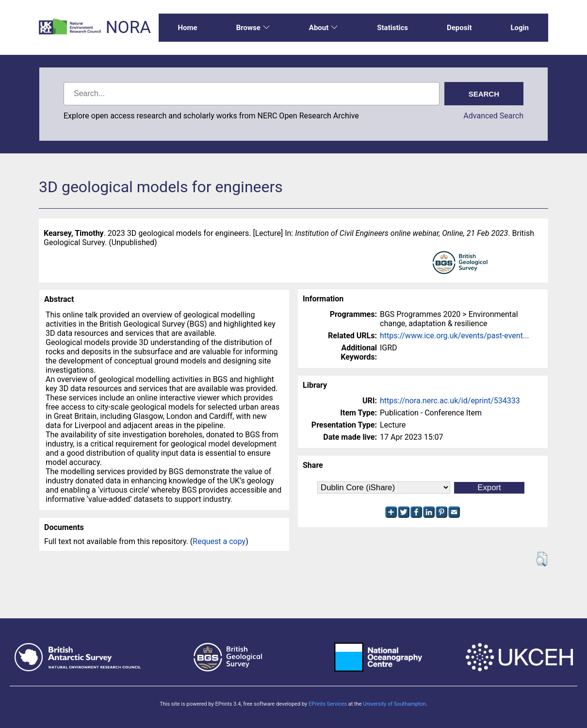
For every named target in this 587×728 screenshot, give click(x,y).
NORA (128, 27)
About (324, 28)
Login (520, 28)
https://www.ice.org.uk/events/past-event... (455, 336)
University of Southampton (394, 704)
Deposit (459, 28)
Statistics (392, 28)
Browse (253, 28)
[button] (542, 559)
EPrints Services (328, 704)
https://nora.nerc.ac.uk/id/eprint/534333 (450, 401)
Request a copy (219, 541)
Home (188, 28)
